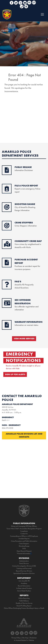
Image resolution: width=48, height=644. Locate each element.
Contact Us (24, 534)
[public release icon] (7, 171)
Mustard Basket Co (22, 640)
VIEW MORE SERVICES (24, 339)
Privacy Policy (16, 638)
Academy (24, 583)
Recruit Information (24, 586)
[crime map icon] (7, 245)
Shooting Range (24, 546)
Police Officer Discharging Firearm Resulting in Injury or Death (24, 608)
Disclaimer (33, 638)
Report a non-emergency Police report (27, 189)
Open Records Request (24, 551)
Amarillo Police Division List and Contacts (24, 435)
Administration (24, 561)
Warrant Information (24, 553)
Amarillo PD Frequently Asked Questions (24, 285)
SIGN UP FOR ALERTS (15, 374)
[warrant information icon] (7, 326)
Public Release (24, 601)
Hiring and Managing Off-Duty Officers (24, 526)
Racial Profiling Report (24, 606)
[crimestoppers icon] (7, 227)
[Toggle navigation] (42, 14)
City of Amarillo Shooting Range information (25, 207)
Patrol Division (24, 563)
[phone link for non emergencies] (22, 5)
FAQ (24, 548)
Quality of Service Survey (24, 603)
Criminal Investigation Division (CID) (24, 566)
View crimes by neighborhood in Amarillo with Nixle (28, 244)
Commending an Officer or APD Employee (24, 536)
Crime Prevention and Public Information (24, 541)
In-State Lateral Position (24, 588)
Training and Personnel (24, 568)
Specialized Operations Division (24, 573)
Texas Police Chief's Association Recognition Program (24, 529)
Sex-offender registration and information (26, 307)
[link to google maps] (26, 5)
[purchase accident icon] (7, 264)
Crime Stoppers (24, 543)
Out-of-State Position (24, 591)
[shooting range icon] (7, 208)
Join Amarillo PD (24, 581)
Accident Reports (24, 538)
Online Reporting (24, 598)
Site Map (25, 638)
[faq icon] (7, 286)
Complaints (24, 531)
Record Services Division (24, 571)
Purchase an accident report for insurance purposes (27, 266)
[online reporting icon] (7, 190)
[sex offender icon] (7, 304)
